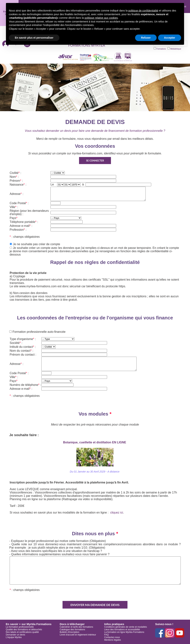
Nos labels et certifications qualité (22, 632)
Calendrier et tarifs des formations (76, 627)
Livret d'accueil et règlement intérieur (78, 635)
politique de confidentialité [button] (143, 11)
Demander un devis (15, 635)
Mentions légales (113, 640)
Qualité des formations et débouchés (24, 630)
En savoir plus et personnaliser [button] (34, 38)
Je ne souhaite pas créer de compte (36, 244)
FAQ (107, 635)
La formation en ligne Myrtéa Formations (124, 632)
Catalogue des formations (72, 630)
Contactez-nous (112, 637)
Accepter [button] (170, 38)
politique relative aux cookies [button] (101, 18)
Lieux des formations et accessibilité (122, 630)
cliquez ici (117, 513)
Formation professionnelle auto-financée (39, 332)
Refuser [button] (146, 38)
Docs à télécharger (72, 624)
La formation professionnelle (20, 627)
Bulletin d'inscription (70, 632)
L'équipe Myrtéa (14, 637)
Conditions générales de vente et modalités (126, 627)
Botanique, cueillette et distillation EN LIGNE (95, 442)
